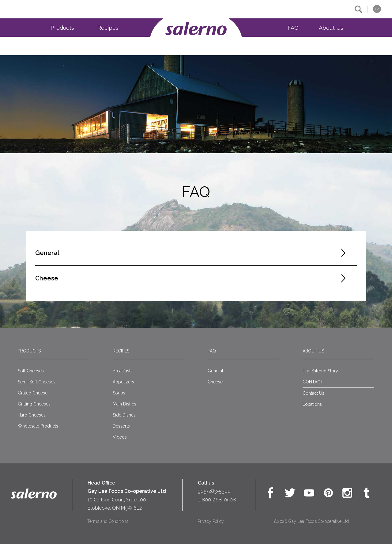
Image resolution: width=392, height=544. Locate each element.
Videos (120, 437)
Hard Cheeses (32, 415)
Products (62, 28)
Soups (119, 393)
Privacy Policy (211, 521)
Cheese (215, 382)
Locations (312, 404)
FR (377, 9)
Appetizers (123, 382)
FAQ (293, 28)
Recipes (108, 28)
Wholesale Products (38, 426)
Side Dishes (124, 415)
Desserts (121, 426)
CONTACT (313, 382)
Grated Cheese (33, 393)
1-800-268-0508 (217, 500)
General (215, 371)
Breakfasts (123, 371)
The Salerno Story (320, 371)
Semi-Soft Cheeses (37, 382)
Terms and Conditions (108, 521)
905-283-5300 (214, 491)
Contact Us (313, 393)
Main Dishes (124, 404)
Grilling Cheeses (34, 404)
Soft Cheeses (31, 371)
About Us (331, 28)
